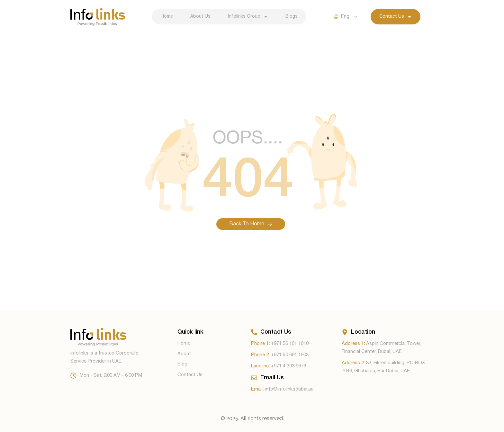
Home (167, 17)
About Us (200, 17)
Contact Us (396, 17)
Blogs (292, 17)
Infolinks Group (248, 17)
